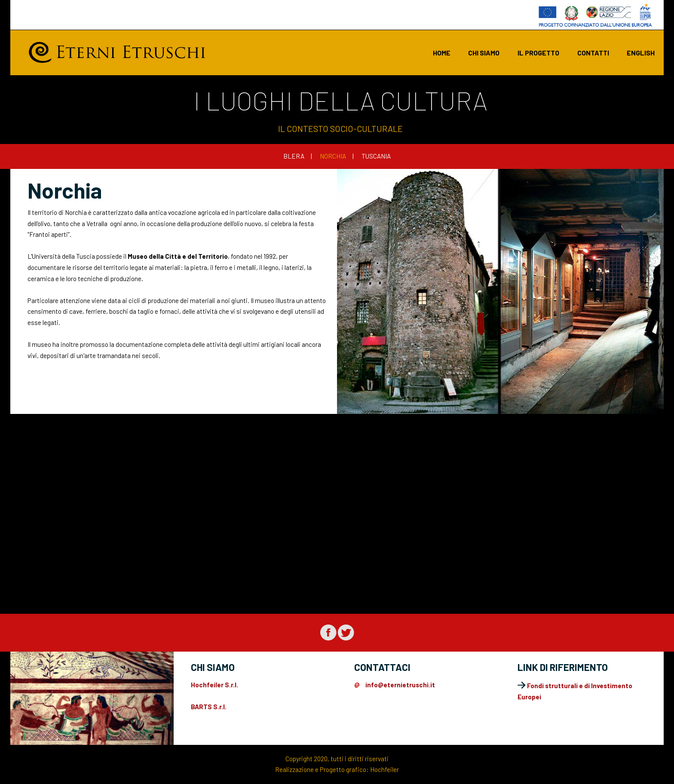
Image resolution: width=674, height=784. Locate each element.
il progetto (538, 53)
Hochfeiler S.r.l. (214, 685)
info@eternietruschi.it (400, 685)
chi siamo (484, 53)
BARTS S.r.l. (209, 707)
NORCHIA (333, 156)
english (641, 53)
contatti (593, 53)
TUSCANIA (376, 156)
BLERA (294, 156)
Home (442, 53)
